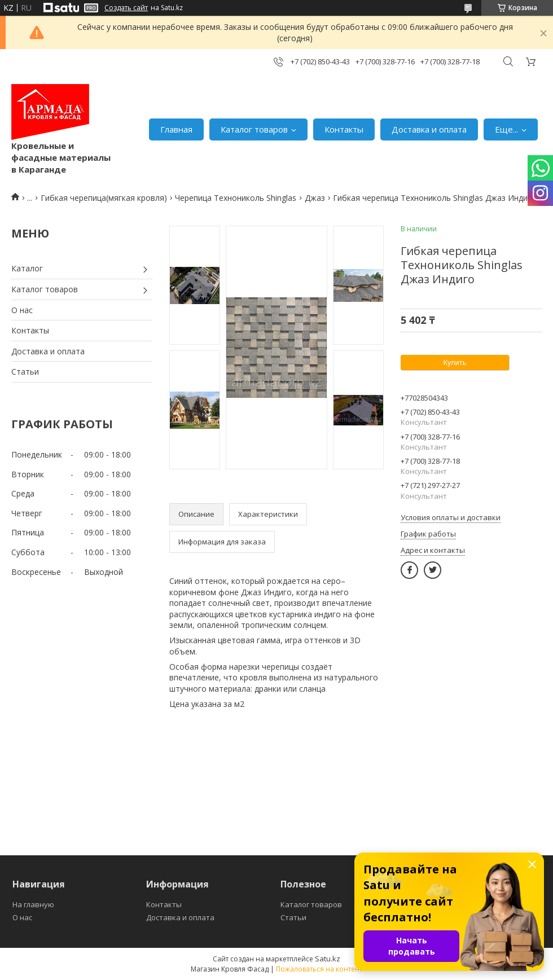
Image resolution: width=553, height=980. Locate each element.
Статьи (25, 372)
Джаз (315, 198)
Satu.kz (328, 959)
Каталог (27, 268)
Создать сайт (126, 8)
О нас (22, 310)
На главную (33, 904)
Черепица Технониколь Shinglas (236, 198)
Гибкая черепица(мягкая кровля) (104, 198)
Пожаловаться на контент (319, 969)
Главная (176, 129)
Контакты (344, 129)
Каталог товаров (254, 129)
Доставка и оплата (429, 129)
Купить (455, 362)
